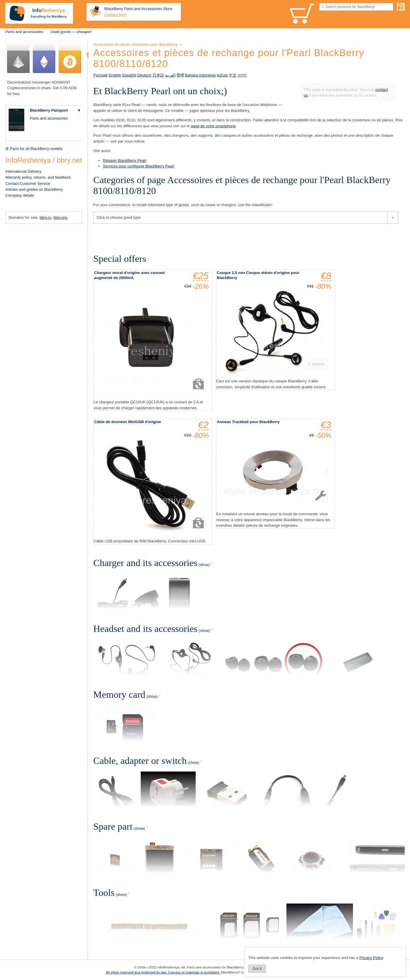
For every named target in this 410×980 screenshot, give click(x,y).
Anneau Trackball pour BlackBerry (248, 422)
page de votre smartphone (213, 126)
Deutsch (144, 75)
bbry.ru (46, 217)
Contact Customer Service (28, 184)
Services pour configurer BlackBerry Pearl (138, 166)
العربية (170, 75)
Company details (20, 195)
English (115, 75)
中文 (233, 75)
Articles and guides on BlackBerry (34, 189)
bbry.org (60, 217)
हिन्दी (180, 75)
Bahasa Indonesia (200, 75)
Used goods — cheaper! (71, 32)
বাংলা (242, 75)
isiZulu (222, 75)
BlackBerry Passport (49, 110)
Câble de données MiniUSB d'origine (128, 422)
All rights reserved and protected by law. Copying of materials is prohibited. (163, 972)
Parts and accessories (24, 32)
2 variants (316, 364)
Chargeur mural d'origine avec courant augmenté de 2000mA (130, 275)
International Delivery (23, 171)
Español (129, 75)
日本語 (158, 75)
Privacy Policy (371, 958)
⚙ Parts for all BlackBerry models (34, 149)
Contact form (115, 15)
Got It (257, 969)
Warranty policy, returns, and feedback (38, 177)
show (204, 565)
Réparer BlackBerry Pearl (125, 160)
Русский (101, 75)
